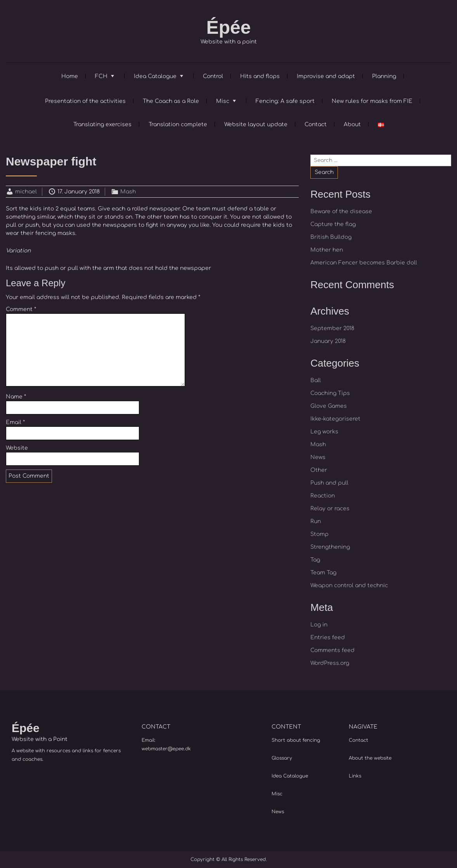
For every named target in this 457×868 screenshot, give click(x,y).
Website (17, 448)
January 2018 (328, 341)
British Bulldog (331, 237)
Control (213, 76)
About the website (370, 758)
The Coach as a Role (171, 101)
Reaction (323, 496)
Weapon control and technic (349, 585)
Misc (223, 101)
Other (319, 470)
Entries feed (328, 638)
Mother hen (327, 250)
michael (26, 192)
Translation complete (178, 124)
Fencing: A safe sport (285, 101)
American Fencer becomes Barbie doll (364, 263)
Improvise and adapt (326, 76)
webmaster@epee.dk (166, 749)
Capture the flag (333, 224)
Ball (316, 380)
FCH (101, 76)
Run (316, 521)
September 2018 (332, 328)
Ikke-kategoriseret (335, 419)
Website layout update (256, 124)
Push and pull (329, 483)
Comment (21, 309)
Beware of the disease (341, 211)
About (352, 124)
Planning (384, 76)
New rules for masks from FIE (372, 101)
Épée (229, 27)
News (318, 457)
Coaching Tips (330, 393)
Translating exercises (102, 124)
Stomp (319, 534)
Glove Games (329, 406)
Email (15, 422)
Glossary (282, 758)
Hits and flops (260, 76)
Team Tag (323, 573)
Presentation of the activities (85, 101)
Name (16, 397)
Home (70, 76)
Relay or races (330, 509)
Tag (315, 560)
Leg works (324, 432)
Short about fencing (296, 740)
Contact (316, 124)
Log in (319, 625)
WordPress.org (330, 663)
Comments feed (332, 650)
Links (355, 776)
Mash (128, 192)
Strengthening (330, 547)
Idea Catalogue (155, 76)
